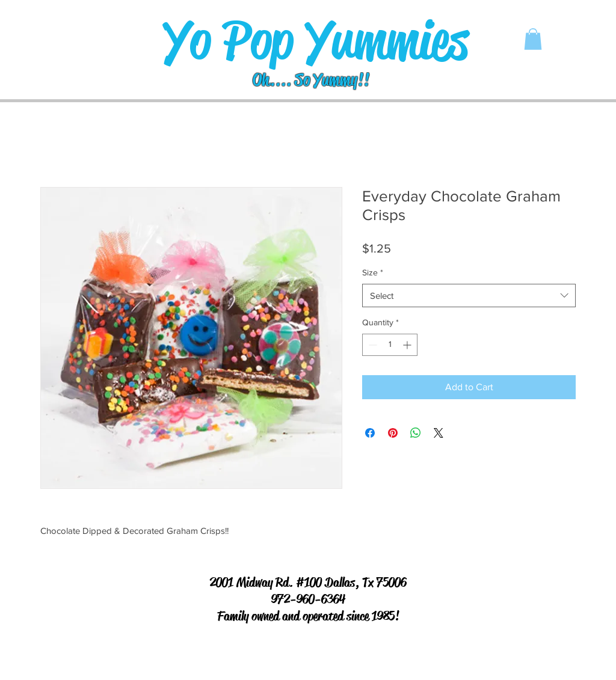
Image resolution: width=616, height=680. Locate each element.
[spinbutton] (390, 345)
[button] (533, 39)
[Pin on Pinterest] (393, 433)
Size (373, 272)
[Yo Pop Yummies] (316, 41)
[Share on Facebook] (370, 433)
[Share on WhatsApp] (416, 433)
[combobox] (469, 296)
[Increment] (408, 345)
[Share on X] (439, 433)
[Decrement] (371, 345)
